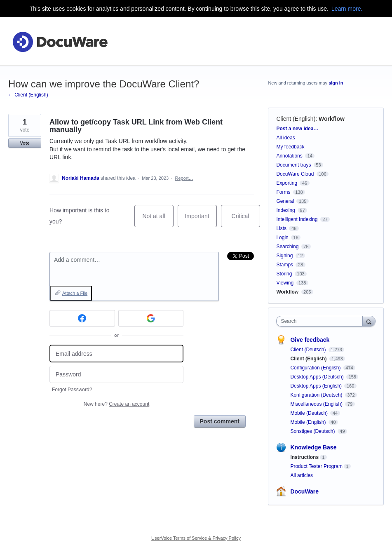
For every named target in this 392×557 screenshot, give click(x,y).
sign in (336, 83)
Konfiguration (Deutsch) (317, 395)
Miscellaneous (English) (317, 404)
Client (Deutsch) (309, 350)
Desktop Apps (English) (317, 386)
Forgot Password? (72, 390)
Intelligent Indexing (297, 219)
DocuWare (304, 491)
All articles (302, 475)
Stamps (285, 265)
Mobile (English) (309, 422)
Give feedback (310, 340)
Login (282, 237)
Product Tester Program (316, 466)
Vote (25, 143)
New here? (116, 404)
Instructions (304, 457)
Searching (287, 247)
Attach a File (75, 293)
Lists (281, 228)
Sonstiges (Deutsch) (313, 431)
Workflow (332, 119)
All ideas (285, 138)
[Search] (369, 321)
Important (201, 220)
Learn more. (347, 9)
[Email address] (116, 354)
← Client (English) (28, 95)
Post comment (220, 421)
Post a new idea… (297, 129)
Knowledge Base (313, 447)
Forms (283, 192)
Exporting (287, 183)
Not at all (158, 220)
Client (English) (296, 119)
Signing (284, 256)
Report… (184, 178)
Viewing (285, 283)
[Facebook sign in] (82, 318)
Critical (246, 220)
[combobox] (321, 321)
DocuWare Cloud (295, 174)
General (285, 201)
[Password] (116, 375)
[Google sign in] (151, 318)
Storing (284, 274)
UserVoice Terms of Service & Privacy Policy (196, 538)
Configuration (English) (316, 368)
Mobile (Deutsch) (310, 413)
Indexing (285, 210)
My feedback (290, 147)
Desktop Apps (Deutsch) (318, 377)
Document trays (293, 165)
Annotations (289, 156)
